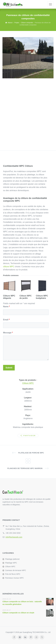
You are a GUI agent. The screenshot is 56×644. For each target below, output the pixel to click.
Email (6, 320)
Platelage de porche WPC (31, 453)
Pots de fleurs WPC (13, 574)
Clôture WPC (28, 383)
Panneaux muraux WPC (14, 578)
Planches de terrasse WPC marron (25, 468)
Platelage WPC (11, 563)
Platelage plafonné (12, 559)
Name (6, 307)
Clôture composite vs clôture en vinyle (18, 613)
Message (8, 333)
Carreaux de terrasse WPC (16, 570)
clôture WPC (9, 267)
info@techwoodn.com (14, 537)
